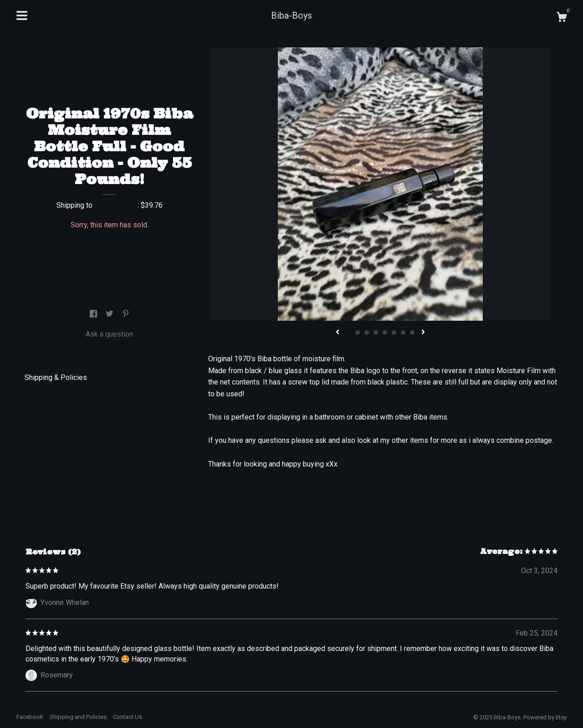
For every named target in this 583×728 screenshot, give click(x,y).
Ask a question (109, 334)
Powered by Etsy (545, 717)
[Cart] (562, 18)
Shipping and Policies (78, 717)
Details (40, 358)
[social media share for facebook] (94, 315)
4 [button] (376, 333)
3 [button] (367, 333)
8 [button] (412, 333)
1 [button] (348, 333)
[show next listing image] (423, 333)
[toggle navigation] (22, 15)
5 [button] (385, 333)
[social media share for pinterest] (126, 315)
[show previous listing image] (338, 333)
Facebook (30, 717)
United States (116, 205)
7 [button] (403, 333)
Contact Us (128, 717)
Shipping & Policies (56, 377)
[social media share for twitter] (110, 315)
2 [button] (358, 333)
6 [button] (394, 333)
